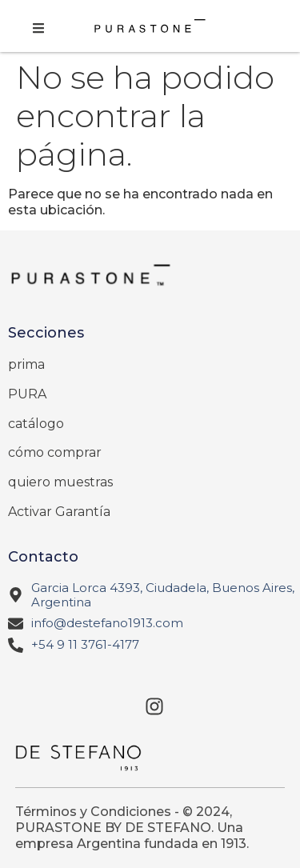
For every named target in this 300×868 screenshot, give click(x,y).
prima (26, 364)
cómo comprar (55, 452)
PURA (27, 394)
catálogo (36, 424)
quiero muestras (60, 482)
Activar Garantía (59, 512)
